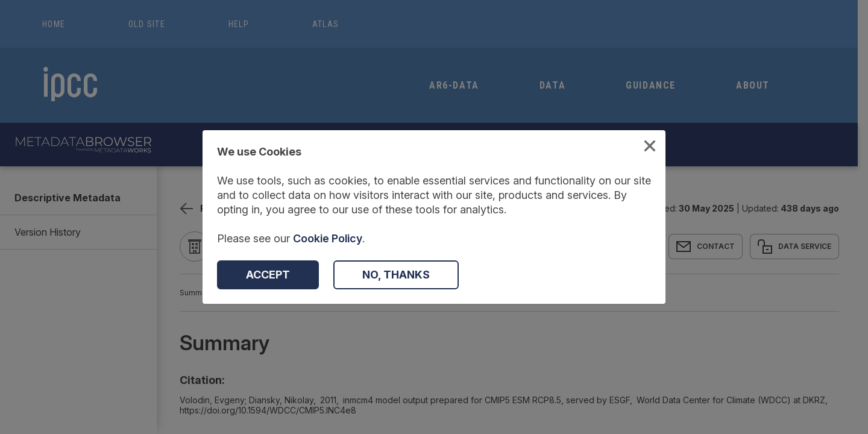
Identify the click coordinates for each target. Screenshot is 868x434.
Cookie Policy (328, 238)
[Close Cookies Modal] (650, 147)
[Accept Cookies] (268, 275)
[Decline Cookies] (396, 275)
